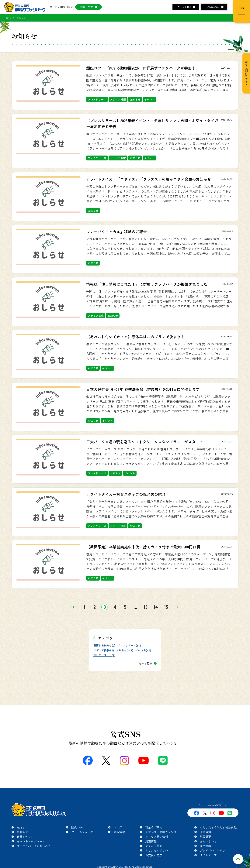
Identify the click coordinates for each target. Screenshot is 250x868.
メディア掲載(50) (104, 650)
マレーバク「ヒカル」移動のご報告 (116, 232)
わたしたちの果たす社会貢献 (218, 827)
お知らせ (135, 99)
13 (145, 607)
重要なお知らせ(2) (104, 645)
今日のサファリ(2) (104, 655)
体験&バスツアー (28, 837)
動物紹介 (23, 832)
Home (20, 827)
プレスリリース (97, 99)
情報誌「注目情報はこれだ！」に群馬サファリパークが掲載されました (147, 284)
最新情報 (119, 832)
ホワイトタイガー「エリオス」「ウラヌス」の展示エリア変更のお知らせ (149, 179)
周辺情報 (151, 841)
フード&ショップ (82, 832)
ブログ (118, 827)
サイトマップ (208, 855)
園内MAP (77, 827)
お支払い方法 (154, 855)
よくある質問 (154, 846)
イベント (149, 99)
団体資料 (205, 832)
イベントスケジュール (31, 841)
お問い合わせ (208, 841)
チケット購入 (185, 7)
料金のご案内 (154, 827)
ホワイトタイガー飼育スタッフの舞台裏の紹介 (126, 494)
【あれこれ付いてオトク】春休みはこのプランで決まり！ (135, 337)
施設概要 (205, 837)
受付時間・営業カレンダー (162, 832)
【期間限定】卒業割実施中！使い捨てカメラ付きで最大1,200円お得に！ (147, 547)
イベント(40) (143, 650)
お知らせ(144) (125, 650)
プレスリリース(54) (129, 645)
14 (156, 607)
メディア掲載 (118, 99)
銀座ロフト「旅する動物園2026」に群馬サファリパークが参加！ (141, 68)
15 (166, 607)
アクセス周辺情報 (157, 837)
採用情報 (205, 846)
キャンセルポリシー (158, 851)
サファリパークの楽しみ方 (34, 846)
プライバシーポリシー (214, 851)
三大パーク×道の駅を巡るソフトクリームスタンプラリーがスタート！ (147, 442)
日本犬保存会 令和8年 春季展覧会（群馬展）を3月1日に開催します (143, 389)
